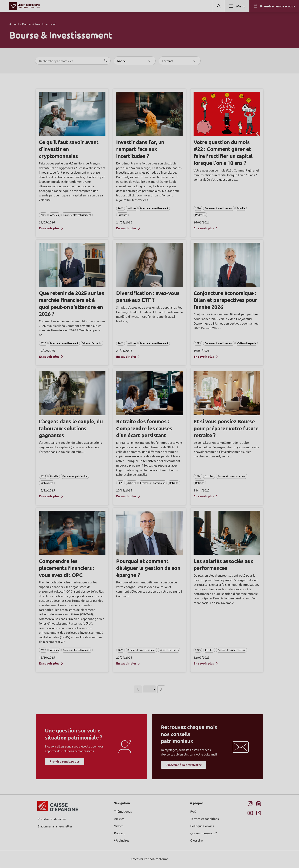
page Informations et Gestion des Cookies (157, 448)
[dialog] (149, 434)
